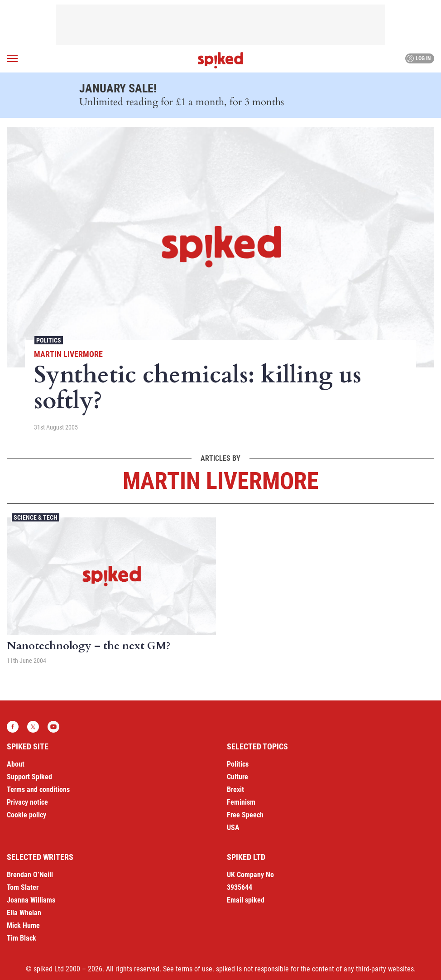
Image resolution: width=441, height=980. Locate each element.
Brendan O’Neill (30, 875)
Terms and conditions (38, 789)
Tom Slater (23, 887)
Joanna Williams (31, 900)
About (16, 764)
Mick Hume (23, 925)
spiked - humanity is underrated (220, 60)
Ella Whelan (24, 913)
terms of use (194, 969)
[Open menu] (12, 58)
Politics (49, 340)
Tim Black (22, 938)
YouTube (53, 727)
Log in (419, 58)
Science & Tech (36, 517)
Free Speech (245, 815)
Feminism (241, 802)
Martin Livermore (68, 354)
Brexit (235, 789)
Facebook (13, 727)
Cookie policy (26, 815)
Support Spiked (29, 777)
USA (233, 828)
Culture (237, 777)
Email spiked (246, 900)
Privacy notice (27, 802)
